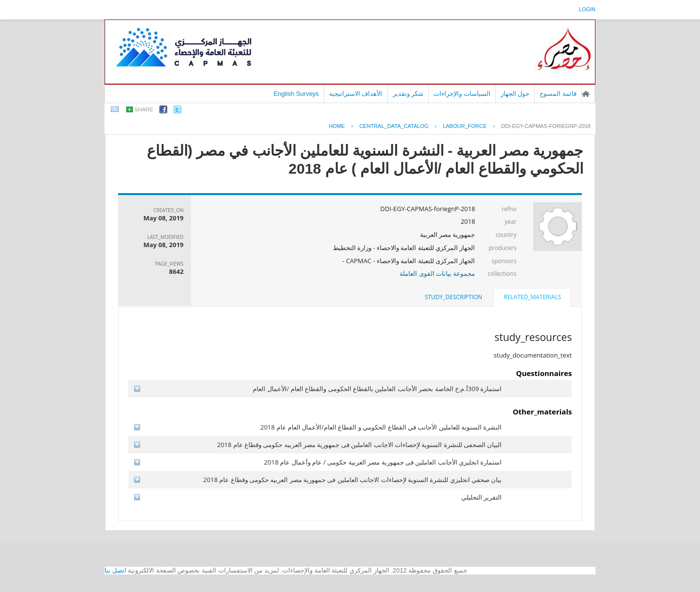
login (587, 9)
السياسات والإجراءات (462, 94)
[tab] (532, 298)
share (144, 109)
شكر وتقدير (408, 94)
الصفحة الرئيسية (586, 94)
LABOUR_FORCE (465, 126)
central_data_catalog (394, 126)
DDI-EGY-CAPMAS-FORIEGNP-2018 (546, 126)
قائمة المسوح (558, 94)
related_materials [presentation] (532, 297)
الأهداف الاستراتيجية (356, 94)
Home (337, 126)
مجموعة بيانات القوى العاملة (437, 273)
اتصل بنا (115, 570)
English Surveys (296, 94)
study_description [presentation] (454, 297)
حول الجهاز (515, 94)
